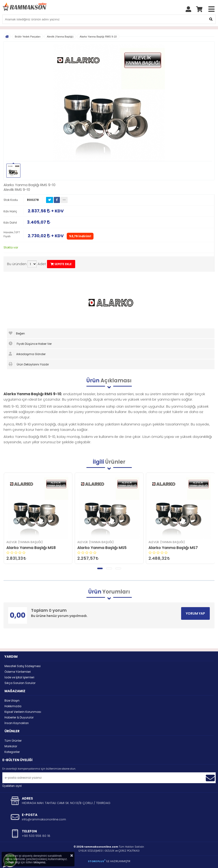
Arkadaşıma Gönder (27, 354)
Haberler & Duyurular (19, 717)
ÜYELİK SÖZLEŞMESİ (91, 851)
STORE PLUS (97, 861)
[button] (100, 568)
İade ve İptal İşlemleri (19, 677)
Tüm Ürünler (13, 741)
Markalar (11, 746)
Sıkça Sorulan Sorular (20, 683)
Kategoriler (12, 752)
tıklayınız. (40, 862)
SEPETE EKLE (61, 264)
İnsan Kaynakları (17, 723)
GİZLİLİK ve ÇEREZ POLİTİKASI (122, 851)
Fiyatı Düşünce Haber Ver (30, 344)
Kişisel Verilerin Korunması (23, 712)
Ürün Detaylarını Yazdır (29, 364)
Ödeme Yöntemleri (18, 672)
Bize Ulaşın (12, 701)
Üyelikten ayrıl (12, 786)
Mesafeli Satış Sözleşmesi (23, 666)
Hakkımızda (13, 706)
